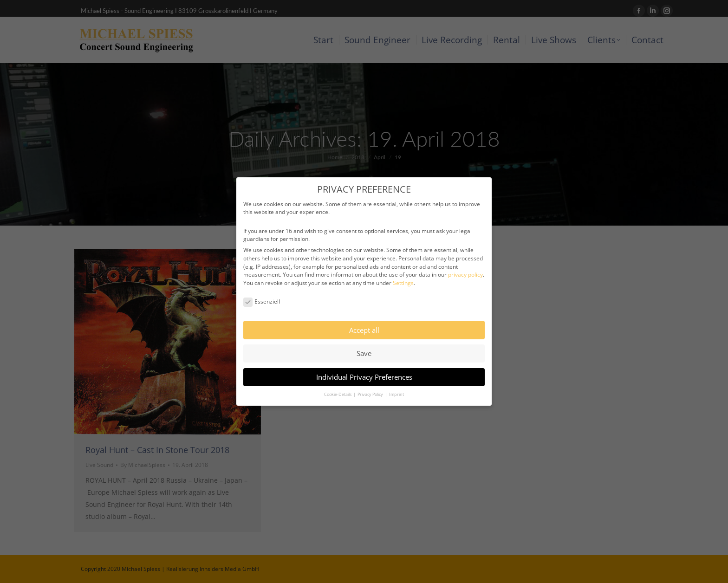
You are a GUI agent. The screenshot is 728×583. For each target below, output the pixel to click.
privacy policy (465, 266)
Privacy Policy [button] (371, 385)
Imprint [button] (396, 385)
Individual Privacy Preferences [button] (364, 368)
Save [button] (364, 344)
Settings (403, 274)
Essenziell (262, 293)
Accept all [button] (364, 321)
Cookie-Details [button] (338, 385)
